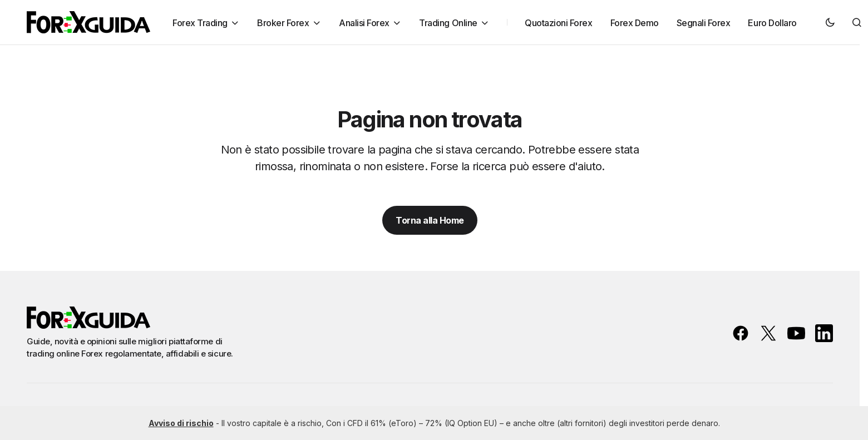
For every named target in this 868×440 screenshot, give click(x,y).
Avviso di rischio (181, 423)
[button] (830, 22)
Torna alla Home (430, 220)
